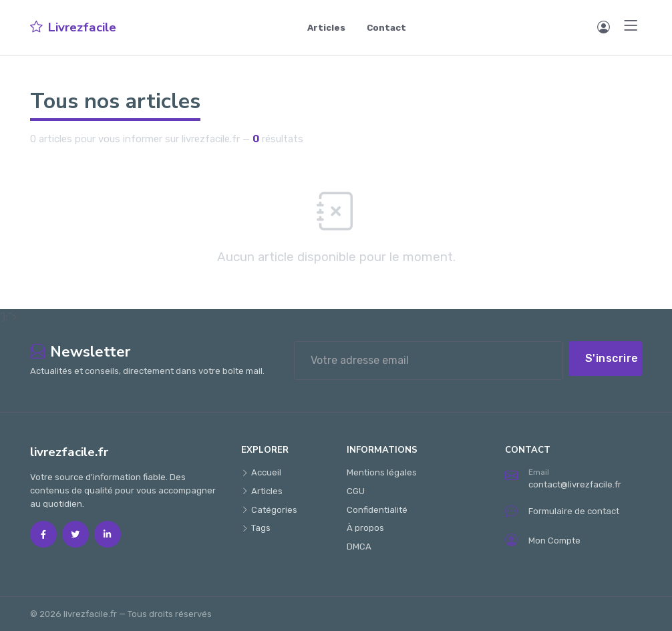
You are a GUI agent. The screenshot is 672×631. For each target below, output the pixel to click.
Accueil (261, 472)
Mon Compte (543, 541)
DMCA (359, 547)
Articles (326, 28)
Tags (256, 528)
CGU (356, 491)
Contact (386, 28)
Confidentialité (377, 510)
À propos (365, 528)
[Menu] (631, 26)
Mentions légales (382, 472)
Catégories (269, 510)
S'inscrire (612, 358)
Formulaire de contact (562, 511)
